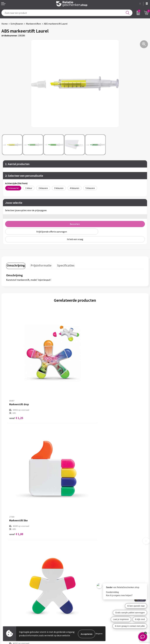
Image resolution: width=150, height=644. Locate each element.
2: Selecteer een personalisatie (24, 176)
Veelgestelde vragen (87, 560)
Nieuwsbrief (82, 556)
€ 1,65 (16, 488)
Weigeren (99, 634)
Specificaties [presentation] (63, 265)
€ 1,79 (85, 491)
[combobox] (67, 13)
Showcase (6, 601)
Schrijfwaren (17, 24)
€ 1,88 (85, 394)
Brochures (7, 605)
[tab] (15, 265)
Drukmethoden (84, 565)
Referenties (7, 610)
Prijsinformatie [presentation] (40, 265)
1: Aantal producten (17, 164)
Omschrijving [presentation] (15, 265)
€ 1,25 (16, 394)
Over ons (81, 551)
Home (5, 24)
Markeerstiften (33, 24)
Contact (6, 596)
